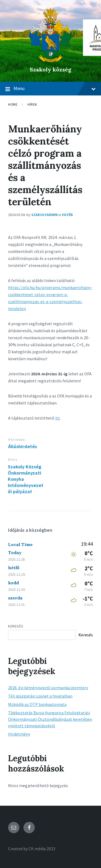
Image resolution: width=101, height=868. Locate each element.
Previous (16, 440)
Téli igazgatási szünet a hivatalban (40, 696)
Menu (50, 89)
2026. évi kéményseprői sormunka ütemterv (48, 688)
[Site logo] (50, 60)
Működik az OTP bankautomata (37, 704)
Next (12, 460)
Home (13, 104)
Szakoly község (50, 69)
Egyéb (67, 215)
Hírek (32, 104)
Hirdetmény (19, 734)
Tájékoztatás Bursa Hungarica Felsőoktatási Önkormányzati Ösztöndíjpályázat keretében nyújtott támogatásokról (50, 719)
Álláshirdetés (22, 446)
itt (58, 418)
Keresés (16, 626)
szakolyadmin (44, 215)
